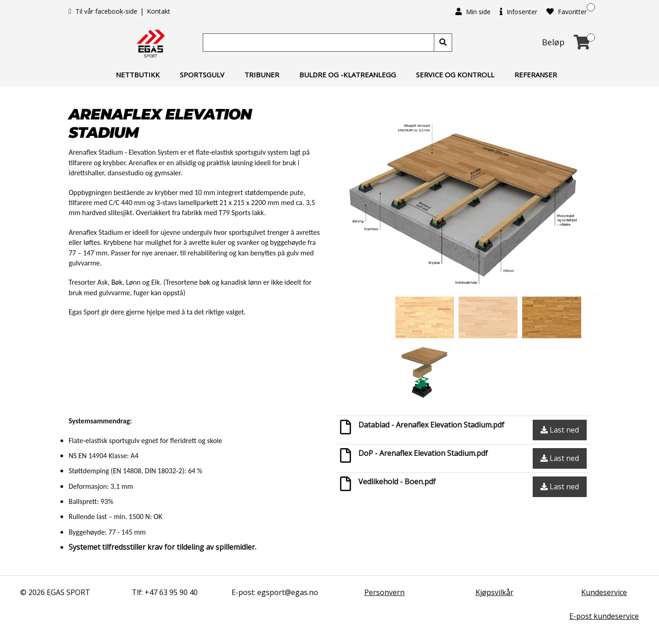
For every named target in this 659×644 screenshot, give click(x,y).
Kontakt (159, 11)
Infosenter (519, 12)
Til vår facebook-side (104, 11)
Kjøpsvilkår (494, 592)
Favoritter (567, 12)
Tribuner (262, 75)
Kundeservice (604, 592)
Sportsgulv (202, 75)
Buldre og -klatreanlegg (348, 75)
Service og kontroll (455, 75)
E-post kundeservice (604, 616)
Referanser (536, 75)
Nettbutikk (138, 75)
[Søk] (319, 43)
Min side (473, 12)
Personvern (384, 592)
